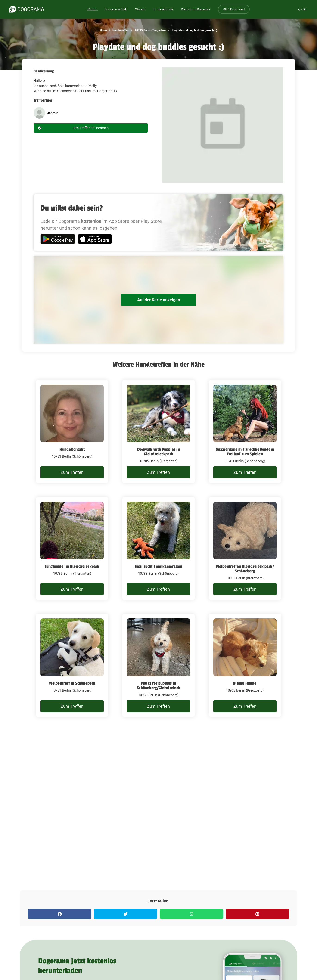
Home (104, 30)
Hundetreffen (120, 30)
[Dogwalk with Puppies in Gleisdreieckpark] (158, 431)
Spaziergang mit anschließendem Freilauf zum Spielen (245, 452)
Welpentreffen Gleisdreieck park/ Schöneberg (245, 569)
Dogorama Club (116, 9)
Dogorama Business (195, 9)
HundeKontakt (72, 449)
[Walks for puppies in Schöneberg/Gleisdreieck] (158, 665)
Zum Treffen (72, 472)
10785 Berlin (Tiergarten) (150, 30)
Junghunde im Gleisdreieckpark (72, 566)
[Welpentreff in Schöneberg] (72, 665)
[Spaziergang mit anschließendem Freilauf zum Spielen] (245, 431)
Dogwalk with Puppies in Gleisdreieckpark (158, 452)
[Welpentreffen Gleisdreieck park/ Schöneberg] (245, 549)
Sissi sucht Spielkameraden (158, 566)
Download (234, 9)
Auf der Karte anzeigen (158, 300)
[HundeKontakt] (72, 431)
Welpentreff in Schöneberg (72, 683)
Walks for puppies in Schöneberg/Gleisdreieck (158, 685)
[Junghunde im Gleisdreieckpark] (72, 549)
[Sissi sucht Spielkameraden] (158, 549)
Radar (92, 9)
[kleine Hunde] (245, 665)
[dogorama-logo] (27, 9)
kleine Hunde (245, 683)
